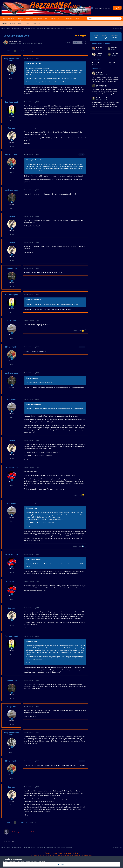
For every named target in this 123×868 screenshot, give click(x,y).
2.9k (12, 339)
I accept (62, 864)
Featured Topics (56, 18)
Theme (48, 853)
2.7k (12, 208)
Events (20, 23)
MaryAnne (11, 321)
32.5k (12, 79)
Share (67, 42)
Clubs (28, 18)
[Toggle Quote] (27, 64)
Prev (8, 51)
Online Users (36, 23)
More (77, 18)
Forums (20, 19)
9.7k (12, 172)
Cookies (75, 853)
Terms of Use (29, 861)
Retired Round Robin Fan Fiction (32, 43)
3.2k (12, 486)
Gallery (13, 23)
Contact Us (67, 853)
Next (22, 51)
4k (12, 120)
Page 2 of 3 (34, 51)
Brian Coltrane (11, 468)
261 (12, 146)
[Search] (97, 18)
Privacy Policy (57, 853)
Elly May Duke (16, 41)
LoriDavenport (11, 190)
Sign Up (117, 8)
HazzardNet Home (9, 18)
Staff (27, 23)
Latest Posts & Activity (40, 18)
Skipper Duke (77, 331)
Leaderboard (68, 18)
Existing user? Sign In (103, 8)
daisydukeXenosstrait (11, 60)
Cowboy (11, 128)
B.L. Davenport (11, 102)
